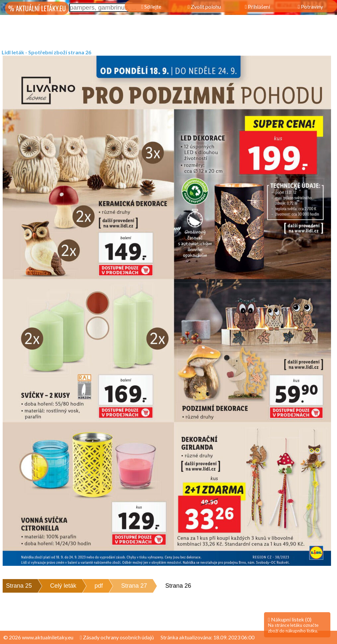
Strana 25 (19, 586)
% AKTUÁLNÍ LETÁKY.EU (37, 8)
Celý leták (63, 586)
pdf (99, 586)
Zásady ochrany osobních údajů (117, 637)
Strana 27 (134, 586)
